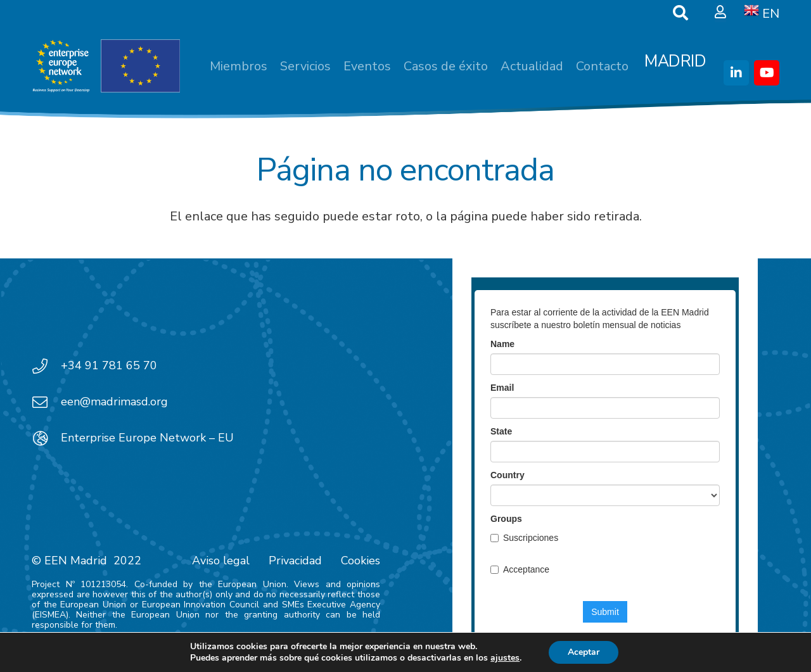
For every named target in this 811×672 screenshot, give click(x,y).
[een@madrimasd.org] (46, 402)
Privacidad (295, 561)
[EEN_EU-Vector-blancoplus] (106, 67)
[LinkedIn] (736, 73)
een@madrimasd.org (114, 402)
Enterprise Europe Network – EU (147, 438)
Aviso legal (221, 561)
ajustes (505, 658)
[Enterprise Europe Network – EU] (46, 438)
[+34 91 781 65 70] (46, 366)
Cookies (361, 561)
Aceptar (584, 652)
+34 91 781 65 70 (109, 365)
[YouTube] (767, 73)
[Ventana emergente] (720, 13)
